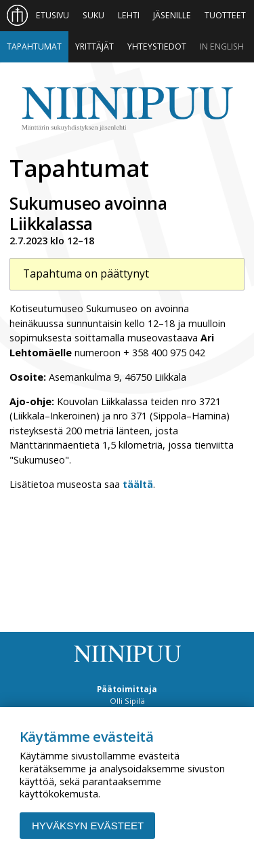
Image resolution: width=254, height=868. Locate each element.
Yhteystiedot (157, 46)
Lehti (129, 15)
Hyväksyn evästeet (88, 826)
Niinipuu (127, 109)
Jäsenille (172, 15)
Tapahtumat (34, 46)
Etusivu (52, 15)
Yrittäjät (94, 46)
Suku (93, 15)
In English (222, 46)
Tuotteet (225, 15)
